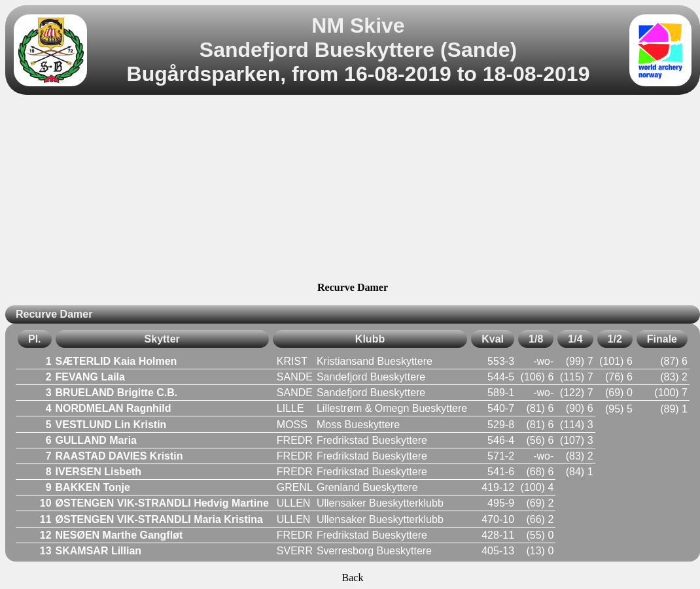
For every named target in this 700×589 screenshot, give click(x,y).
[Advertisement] (353, 190)
